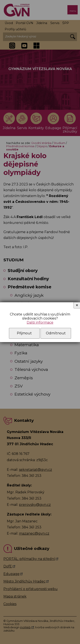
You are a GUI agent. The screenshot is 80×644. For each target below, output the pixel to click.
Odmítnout (56, 333)
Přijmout (24, 333)
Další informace (40, 322)
